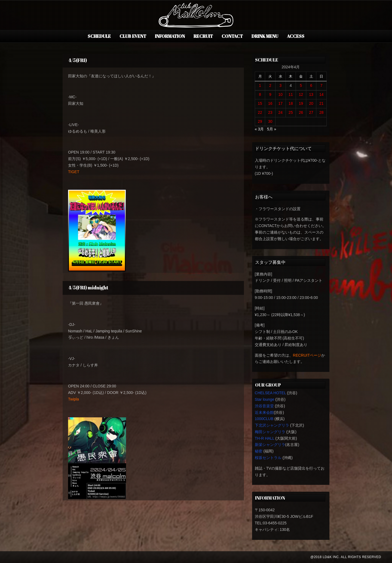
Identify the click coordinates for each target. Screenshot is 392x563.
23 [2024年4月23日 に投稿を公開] (270, 112)
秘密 (259, 451)
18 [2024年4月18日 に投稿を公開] (291, 103)
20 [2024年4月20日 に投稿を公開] (311, 103)
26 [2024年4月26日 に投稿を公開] (301, 112)
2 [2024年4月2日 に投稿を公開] (270, 85)
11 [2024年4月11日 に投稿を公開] (291, 94)
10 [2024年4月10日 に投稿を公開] (281, 94)
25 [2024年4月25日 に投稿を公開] (291, 112)
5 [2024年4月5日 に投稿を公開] (301, 85)
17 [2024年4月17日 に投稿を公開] (281, 103)
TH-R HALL (265, 438)
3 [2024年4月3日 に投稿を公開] (280, 85)
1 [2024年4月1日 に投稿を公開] (260, 85)
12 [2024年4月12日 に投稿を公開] (301, 94)
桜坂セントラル (268, 458)
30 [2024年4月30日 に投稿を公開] (270, 121)
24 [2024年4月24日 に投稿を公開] (281, 112)
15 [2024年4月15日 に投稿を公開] (260, 103)
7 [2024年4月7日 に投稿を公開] (321, 85)
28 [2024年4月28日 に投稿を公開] (321, 112)
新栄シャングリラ (270, 445)
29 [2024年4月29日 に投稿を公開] (260, 121)
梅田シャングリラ (270, 432)
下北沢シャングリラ (272, 425)
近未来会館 (264, 412)
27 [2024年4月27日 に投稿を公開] (311, 112)
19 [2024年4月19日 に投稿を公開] (301, 103)
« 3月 (259, 129)
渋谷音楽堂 (264, 406)
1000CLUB (264, 419)
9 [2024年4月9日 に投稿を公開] (270, 94)
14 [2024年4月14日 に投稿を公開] (321, 94)
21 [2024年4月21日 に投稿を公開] (321, 103)
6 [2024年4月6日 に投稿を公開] (311, 85)
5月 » (272, 129)
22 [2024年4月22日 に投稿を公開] (260, 112)
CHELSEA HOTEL (270, 393)
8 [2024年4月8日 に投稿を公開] (260, 94)
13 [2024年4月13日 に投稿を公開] (311, 94)
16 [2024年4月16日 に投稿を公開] (270, 103)
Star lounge (265, 399)
